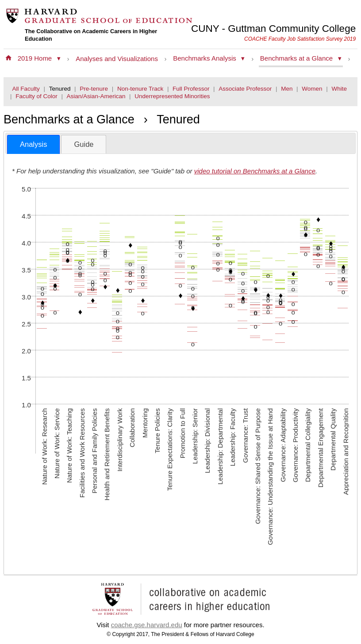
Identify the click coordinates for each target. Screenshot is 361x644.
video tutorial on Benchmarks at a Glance (255, 171)
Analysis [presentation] (33, 144)
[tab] (33, 144)
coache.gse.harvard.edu (147, 625)
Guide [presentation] (84, 144)
